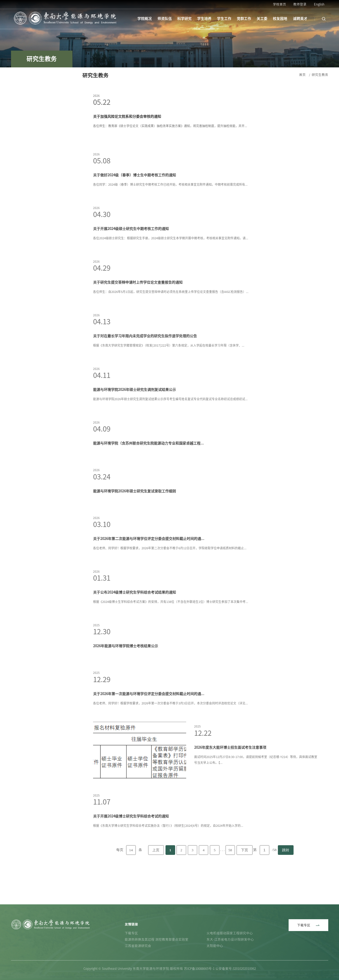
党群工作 (244, 19)
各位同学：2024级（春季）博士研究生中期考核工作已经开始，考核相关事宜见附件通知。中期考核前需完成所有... (170, 215)
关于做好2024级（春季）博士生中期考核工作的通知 (135, 206)
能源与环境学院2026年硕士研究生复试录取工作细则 (135, 522)
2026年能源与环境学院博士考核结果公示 (126, 676)
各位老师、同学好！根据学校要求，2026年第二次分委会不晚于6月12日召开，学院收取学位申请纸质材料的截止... (170, 579)
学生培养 (204, 19)
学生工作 (224, 19)
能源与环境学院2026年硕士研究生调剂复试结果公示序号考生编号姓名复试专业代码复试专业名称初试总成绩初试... (170, 429)
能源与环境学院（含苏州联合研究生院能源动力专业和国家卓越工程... (148, 474)
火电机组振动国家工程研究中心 (230, 933)
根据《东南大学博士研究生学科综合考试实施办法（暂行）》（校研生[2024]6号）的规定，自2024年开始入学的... (168, 856)
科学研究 (185, 19)
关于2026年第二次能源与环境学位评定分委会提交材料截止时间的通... (149, 569)
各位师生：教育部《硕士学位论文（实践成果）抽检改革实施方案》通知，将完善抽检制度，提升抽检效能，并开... (170, 126)
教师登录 (300, 4)
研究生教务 (320, 75)
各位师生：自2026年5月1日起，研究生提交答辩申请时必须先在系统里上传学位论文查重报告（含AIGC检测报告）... (171, 322)
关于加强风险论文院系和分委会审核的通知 (127, 116)
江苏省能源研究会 (138, 946)
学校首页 (280, 4)
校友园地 (280, 19)
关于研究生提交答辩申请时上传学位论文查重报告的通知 (138, 313)
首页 (302, 75)
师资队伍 (165, 19)
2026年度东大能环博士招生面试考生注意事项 (230, 778)
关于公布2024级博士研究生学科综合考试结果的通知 (135, 623)
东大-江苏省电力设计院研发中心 (230, 939)
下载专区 (131, 933)
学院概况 (145, 19)
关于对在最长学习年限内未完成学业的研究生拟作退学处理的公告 (145, 367)
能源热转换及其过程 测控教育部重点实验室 (157, 939)
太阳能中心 (215, 946)
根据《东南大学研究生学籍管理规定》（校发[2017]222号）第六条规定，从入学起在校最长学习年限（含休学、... (169, 376)
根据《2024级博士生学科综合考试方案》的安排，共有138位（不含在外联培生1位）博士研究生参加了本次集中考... (171, 632)
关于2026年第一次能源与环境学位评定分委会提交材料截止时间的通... (149, 724)
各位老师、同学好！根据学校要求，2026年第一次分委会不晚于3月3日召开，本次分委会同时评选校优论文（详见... (170, 734)
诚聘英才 (300, 19)
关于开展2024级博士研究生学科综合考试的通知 (131, 847)
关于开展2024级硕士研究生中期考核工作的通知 (131, 259)
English (319, 4)
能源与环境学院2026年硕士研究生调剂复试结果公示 (135, 420)
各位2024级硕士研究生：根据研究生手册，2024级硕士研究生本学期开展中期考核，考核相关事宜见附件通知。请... (171, 269)
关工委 (262, 19)
